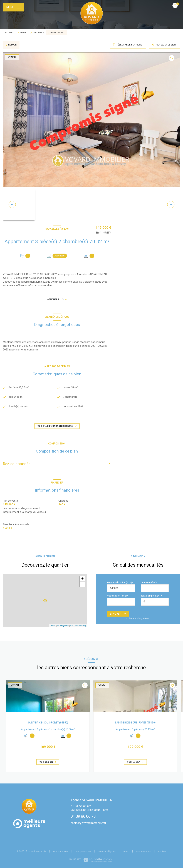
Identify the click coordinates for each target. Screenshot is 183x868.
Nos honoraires (61, 852)
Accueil (9, 33)
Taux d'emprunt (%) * (151, 596)
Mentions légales (107, 852)
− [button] (82, 584)
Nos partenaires (83, 852)
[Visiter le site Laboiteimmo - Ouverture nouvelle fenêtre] (97, 860)
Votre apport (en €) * (118, 596)
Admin (126, 852)
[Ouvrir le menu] (13, 7)
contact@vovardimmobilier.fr (88, 823)
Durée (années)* (149, 582)
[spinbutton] (155, 602)
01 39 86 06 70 (83, 816)
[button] (171, 205)
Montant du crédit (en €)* (120, 582)
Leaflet (53, 626)
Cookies (162, 852)
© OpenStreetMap (78, 626)
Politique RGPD (144, 852)
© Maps (63, 626)
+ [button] (82, 579)
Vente (23, 33)
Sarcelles (38, 33)
